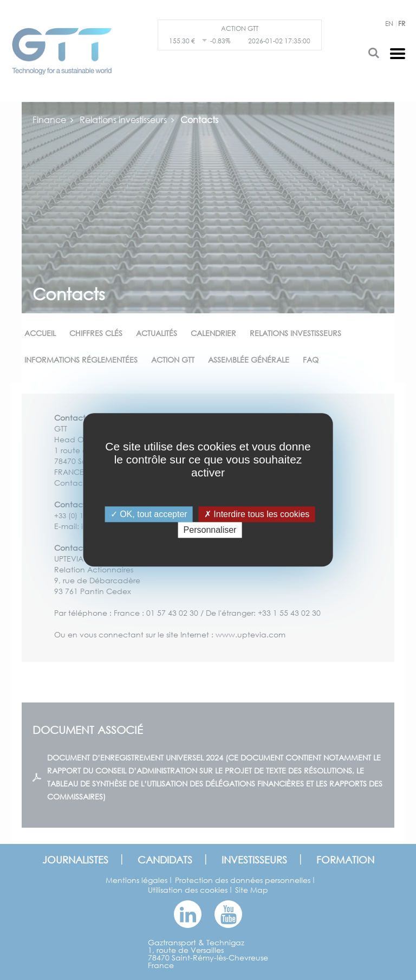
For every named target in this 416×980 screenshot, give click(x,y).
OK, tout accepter (149, 514)
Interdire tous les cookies (257, 514)
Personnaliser (210, 530)
